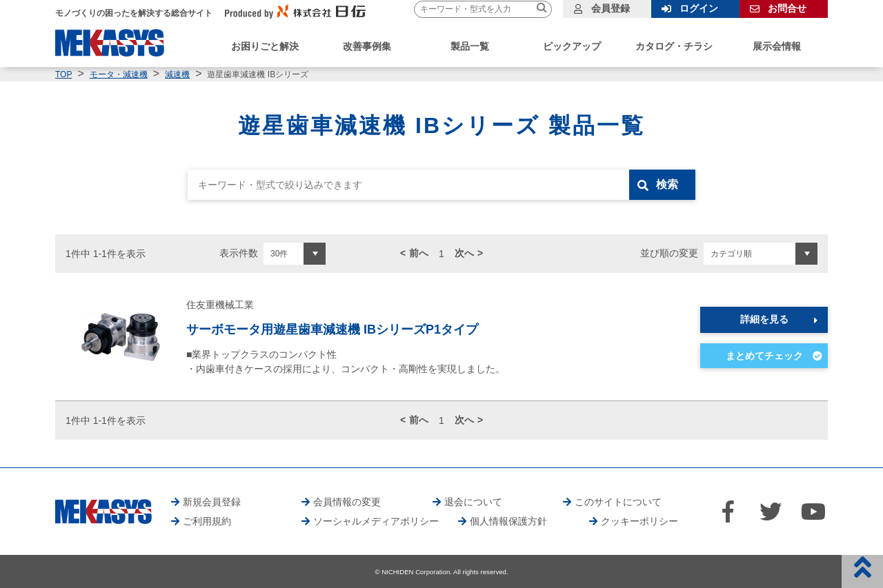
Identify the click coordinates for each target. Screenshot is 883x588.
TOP (63, 74)
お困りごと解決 (265, 46)
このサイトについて (618, 502)
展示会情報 (777, 46)
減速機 (177, 74)
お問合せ (787, 8)
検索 (667, 184)
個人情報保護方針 (508, 521)
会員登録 (611, 8)
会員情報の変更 (347, 502)
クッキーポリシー (639, 521)
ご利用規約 (207, 521)
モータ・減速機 (119, 74)
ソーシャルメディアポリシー (376, 521)
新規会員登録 (212, 502)
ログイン (699, 8)
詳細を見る (764, 319)
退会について (473, 502)
